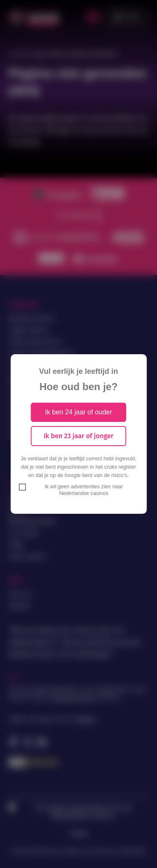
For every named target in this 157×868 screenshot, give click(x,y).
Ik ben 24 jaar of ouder (78, 412)
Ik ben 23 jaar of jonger (78, 436)
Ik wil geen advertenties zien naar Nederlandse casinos (84, 490)
